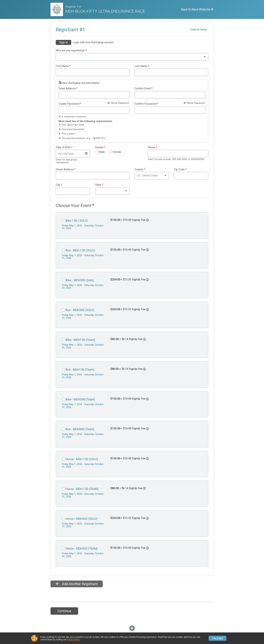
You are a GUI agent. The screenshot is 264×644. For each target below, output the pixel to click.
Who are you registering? (71, 50)
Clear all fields (199, 30)
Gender (100, 147)
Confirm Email (144, 89)
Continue (64, 611)
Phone (152, 147)
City (59, 185)
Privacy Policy (73, 640)
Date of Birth (64, 147)
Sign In (63, 42)
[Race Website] (58, 9)
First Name (63, 66)
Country (140, 170)
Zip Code (180, 170)
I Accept (218, 638)
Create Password (70, 104)
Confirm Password (146, 104)
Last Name (142, 66)
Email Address (68, 89)
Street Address (66, 170)
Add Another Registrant (77, 584)
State (99, 185)
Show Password (118, 103)
